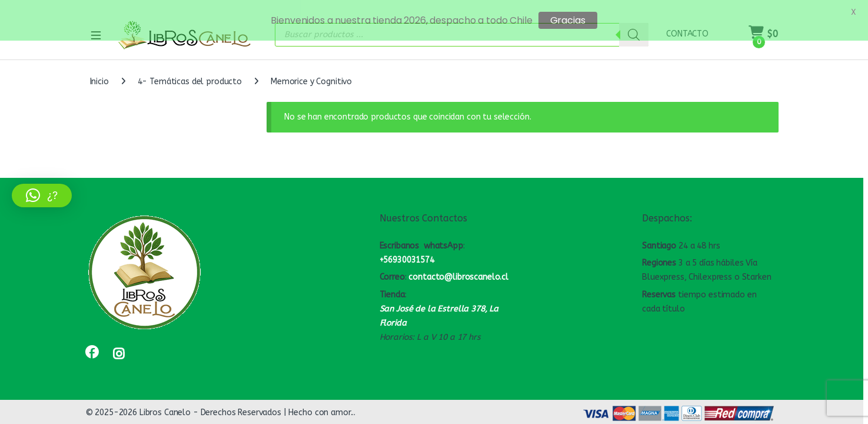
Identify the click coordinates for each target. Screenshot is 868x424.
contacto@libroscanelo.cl (458, 271)
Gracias (568, 20)
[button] (42, 196)
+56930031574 (407, 254)
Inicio (99, 76)
